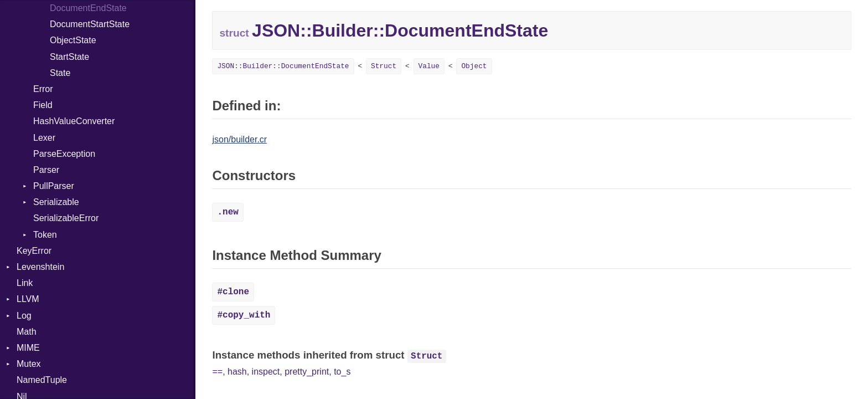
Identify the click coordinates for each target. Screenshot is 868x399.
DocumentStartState (90, 24)
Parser (46, 170)
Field (43, 105)
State (60, 73)
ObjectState (73, 40)
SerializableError (66, 218)
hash (237, 372)
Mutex (29, 364)
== (217, 372)
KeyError (34, 251)
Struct (384, 66)
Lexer (44, 138)
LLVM (28, 299)
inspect (266, 372)
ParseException (64, 154)
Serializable (56, 202)
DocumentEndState (88, 8)
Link (25, 283)
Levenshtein (40, 267)
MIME (28, 348)
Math (27, 332)
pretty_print (307, 372)
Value (429, 66)
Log (24, 316)
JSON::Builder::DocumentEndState (283, 66)
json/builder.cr (239, 139)
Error (43, 89)
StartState (69, 57)
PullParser (54, 186)
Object (474, 66)
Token (45, 235)
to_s (342, 372)
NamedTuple (42, 380)
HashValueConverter (74, 121)
